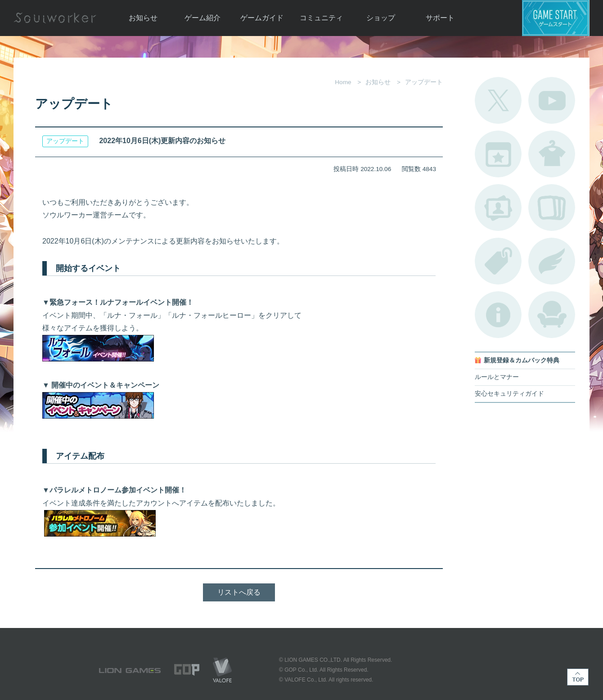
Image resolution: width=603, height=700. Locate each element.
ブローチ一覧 (552, 261)
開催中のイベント (498, 154)
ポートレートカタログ (498, 208)
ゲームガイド (262, 18)
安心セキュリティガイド (509, 394)
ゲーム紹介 (202, 18)
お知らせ (143, 18)
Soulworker (55, 18)
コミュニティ (321, 18)
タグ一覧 (498, 261)
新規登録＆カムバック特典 (522, 360)
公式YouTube (552, 100)
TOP (578, 677)
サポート (440, 18)
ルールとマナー (497, 377)
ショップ (381, 18)
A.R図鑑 (552, 208)
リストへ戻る (239, 592)
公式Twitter (498, 100)
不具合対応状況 (498, 315)
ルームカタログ (552, 315)
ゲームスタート (556, 18)
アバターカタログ (552, 154)
